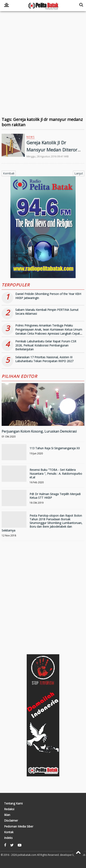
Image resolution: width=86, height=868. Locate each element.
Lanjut (79, 173)
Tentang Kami (13, 803)
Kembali (9, 173)
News (31, 137)
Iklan (7, 815)
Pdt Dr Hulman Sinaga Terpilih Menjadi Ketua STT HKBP (55, 496)
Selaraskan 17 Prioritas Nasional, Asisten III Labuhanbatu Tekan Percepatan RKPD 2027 (44, 359)
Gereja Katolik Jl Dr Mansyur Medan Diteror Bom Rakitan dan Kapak (52, 150)
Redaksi (9, 809)
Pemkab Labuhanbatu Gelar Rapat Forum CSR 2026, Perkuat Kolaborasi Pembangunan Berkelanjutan (46, 345)
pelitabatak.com (27, 855)
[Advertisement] (43, 67)
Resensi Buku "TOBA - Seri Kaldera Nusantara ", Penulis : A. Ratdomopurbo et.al (56, 473)
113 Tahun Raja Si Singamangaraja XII (55, 448)
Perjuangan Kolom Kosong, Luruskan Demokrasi (39, 431)
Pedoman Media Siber (19, 826)
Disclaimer (11, 821)
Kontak (9, 832)
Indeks (8, 838)
